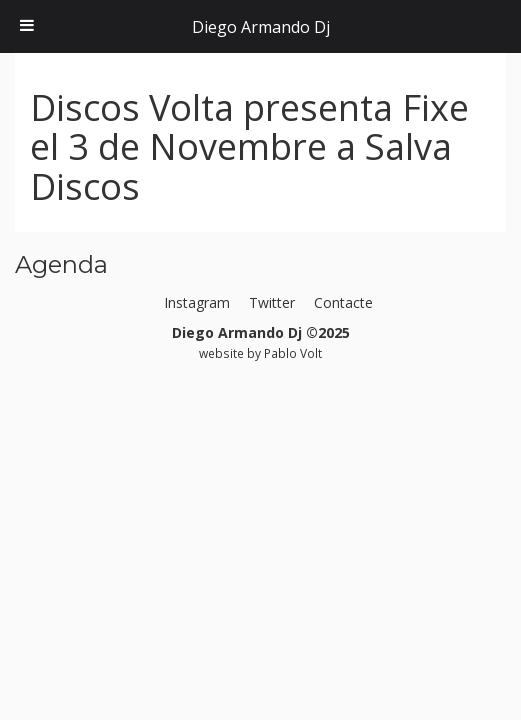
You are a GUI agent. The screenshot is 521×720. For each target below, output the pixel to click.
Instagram (197, 302)
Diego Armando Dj (261, 27)
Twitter (272, 302)
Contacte (343, 302)
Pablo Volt (293, 353)
